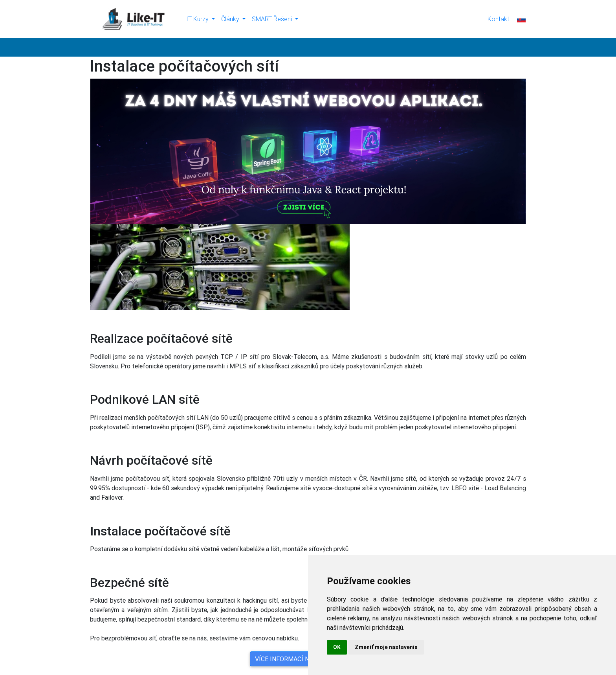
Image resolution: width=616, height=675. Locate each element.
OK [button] (337, 647)
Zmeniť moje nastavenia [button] (386, 647)
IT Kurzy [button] (198, 19)
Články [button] (231, 19)
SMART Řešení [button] (273, 19)
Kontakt (498, 19)
